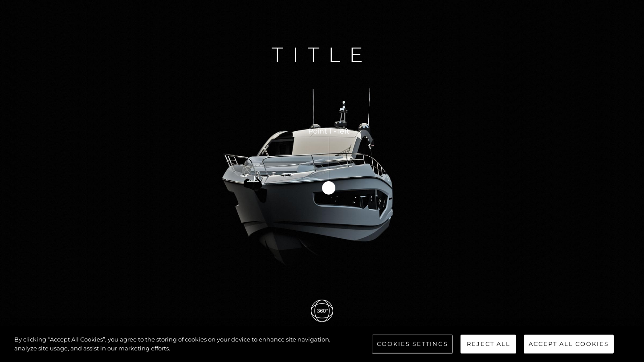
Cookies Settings (412, 346)
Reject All (489, 346)
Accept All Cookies (569, 346)
